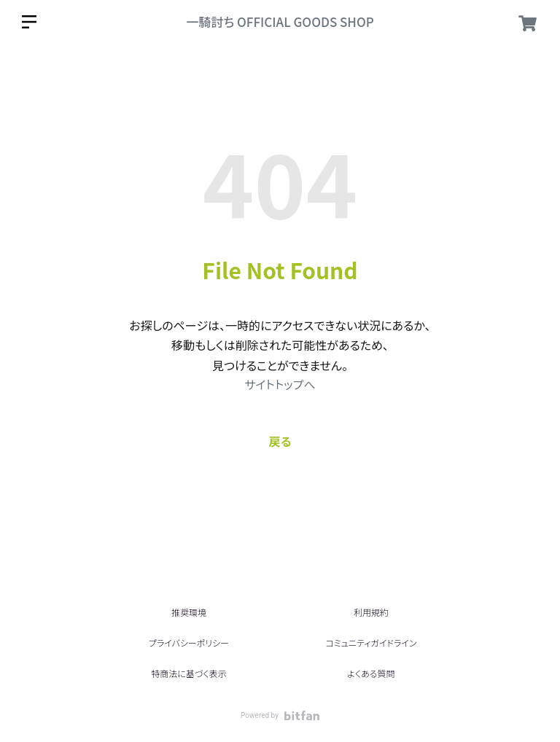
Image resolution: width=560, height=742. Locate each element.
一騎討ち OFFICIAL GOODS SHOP (280, 22)
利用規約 (371, 612)
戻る (280, 441)
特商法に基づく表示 (188, 673)
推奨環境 (189, 612)
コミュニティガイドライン (371, 643)
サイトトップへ (280, 384)
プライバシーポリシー (189, 643)
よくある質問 (371, 673)
